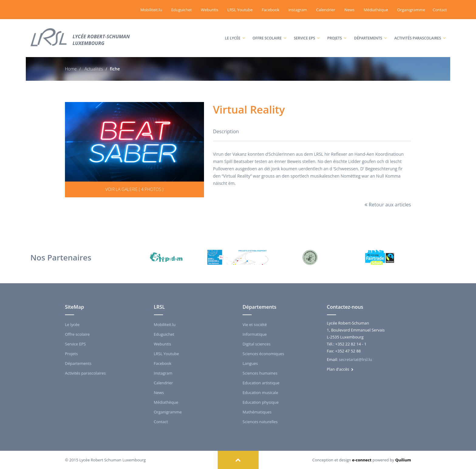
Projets (337, 32)
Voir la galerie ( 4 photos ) (134, 189)
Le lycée (235, 32)
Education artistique (261, 383)
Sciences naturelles (260, 422)
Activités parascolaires (420, 32)
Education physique (261, 402)
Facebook (270, 10)
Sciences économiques (263, 354)
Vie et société (255, 325)
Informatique (255, 334)
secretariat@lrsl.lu (355, 359)
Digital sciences (257, 344)
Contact (440, 10)
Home (71, 69)
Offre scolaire (269, 32)
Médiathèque (376, 10)
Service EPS (307, 32)
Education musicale (260, 393)
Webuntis (210, 10)
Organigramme (411, 10)
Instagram (298, 10)
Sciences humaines (260, 373)
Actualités (93, 69)
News (349, 10)
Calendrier (326, 10)
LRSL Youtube (240, 10)
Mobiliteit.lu (151, 10)
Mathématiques (257, 412)
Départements (370, 32)
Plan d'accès (340, 369)
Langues (250, 363)
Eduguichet (182, 10)
